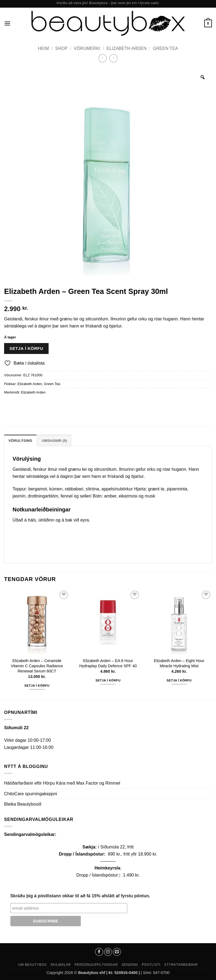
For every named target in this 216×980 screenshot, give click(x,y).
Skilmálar (61, 965)
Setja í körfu (26, 348)
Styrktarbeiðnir (181, 965)
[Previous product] (113, 58)
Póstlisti (151, 965)
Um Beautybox (33, 965)
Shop (61, 48)
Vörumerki (87, 48)
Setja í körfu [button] (37, 686)
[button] (7, 23)
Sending (130, 965)
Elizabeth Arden (127, 48)
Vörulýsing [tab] (20, 441)
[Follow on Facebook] (99, 952)
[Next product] (103, 58)
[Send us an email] (117, 952)
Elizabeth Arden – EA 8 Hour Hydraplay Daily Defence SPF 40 (108, 663)
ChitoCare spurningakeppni (31, 794)
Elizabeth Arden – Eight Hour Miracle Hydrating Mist (179, 663)
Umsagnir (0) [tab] (54, 441)
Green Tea (165, 48)
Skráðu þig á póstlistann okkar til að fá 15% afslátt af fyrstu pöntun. (80, 896)
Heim (43, 48)
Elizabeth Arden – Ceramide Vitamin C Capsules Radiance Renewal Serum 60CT (37, 666)
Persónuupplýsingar (96, 965)
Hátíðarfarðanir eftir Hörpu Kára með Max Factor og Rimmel (62, 783)
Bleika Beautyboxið (23, 804)
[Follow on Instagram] (108, 952)
